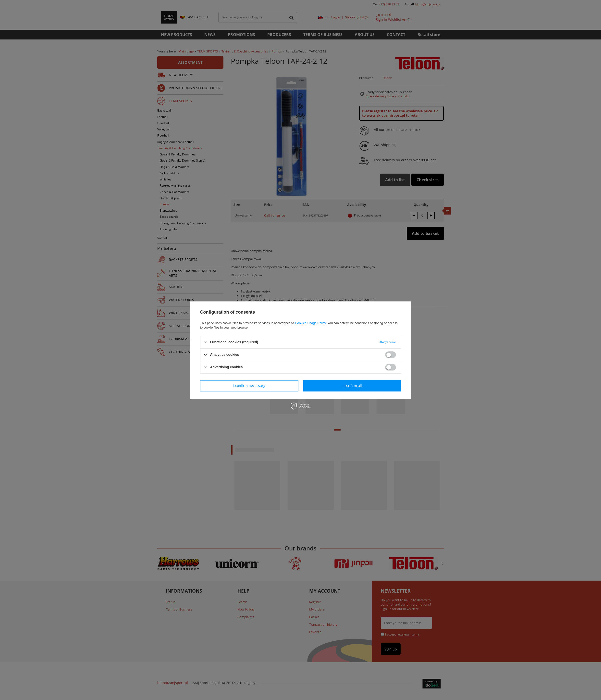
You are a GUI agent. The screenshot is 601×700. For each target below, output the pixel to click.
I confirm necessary (249, 386)
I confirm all (352, 386)
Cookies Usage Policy (310, 323)
